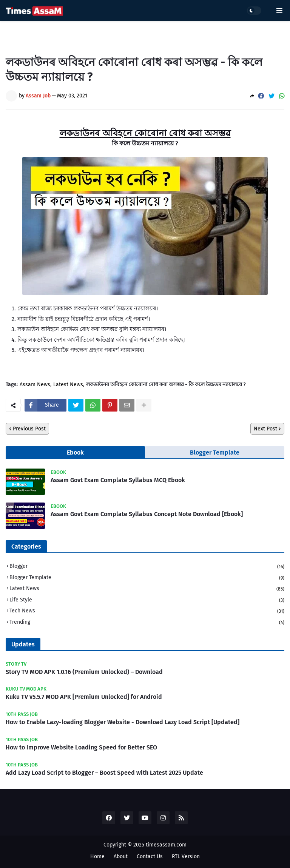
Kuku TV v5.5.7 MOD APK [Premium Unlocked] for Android (84, 697)
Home (97, 856)
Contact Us (150, 856)
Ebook (75, 453)
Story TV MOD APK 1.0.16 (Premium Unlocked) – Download (84, 672)
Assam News (35, 385)
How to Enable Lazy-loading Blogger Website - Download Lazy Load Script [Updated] (123, 722)
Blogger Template (215, 453)
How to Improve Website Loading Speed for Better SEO (81, 747)
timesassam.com (166, 845)
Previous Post (29, 429)
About (121, 856)
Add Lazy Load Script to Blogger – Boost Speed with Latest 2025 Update (104, 773)
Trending (147, 622)
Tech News (147, 611)
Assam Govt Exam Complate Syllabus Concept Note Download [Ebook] (147, 514)
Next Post (265, 429)
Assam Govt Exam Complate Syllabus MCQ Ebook (118, 480)
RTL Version (186, 856)
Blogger (147, 567)
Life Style (147, 601)
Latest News (68, 385)
